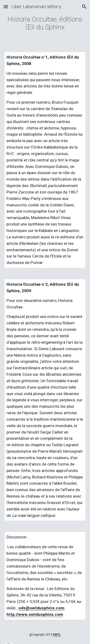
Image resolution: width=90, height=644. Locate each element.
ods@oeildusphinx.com (41, 608)
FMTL (57, 635)
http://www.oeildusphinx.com (35, 614)
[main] (45, 23)
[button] (6, 7)
